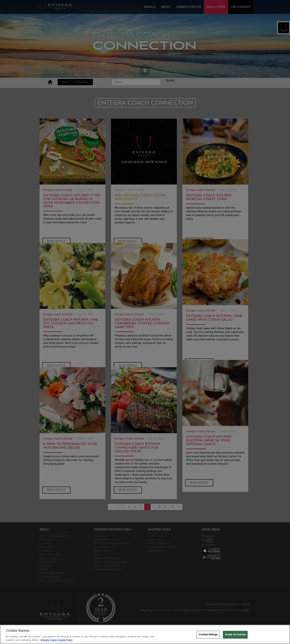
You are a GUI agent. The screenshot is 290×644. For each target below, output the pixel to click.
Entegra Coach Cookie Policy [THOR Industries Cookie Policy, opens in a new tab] (57, 640)
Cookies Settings (208, 635)
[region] (145, 634)
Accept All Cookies (235, 635)
